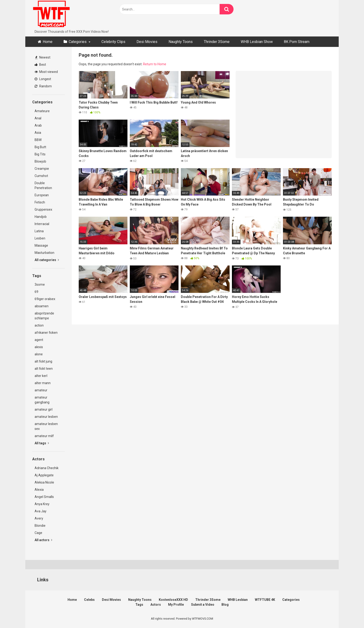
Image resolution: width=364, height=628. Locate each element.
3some (40, 285)
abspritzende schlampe (44, 316)
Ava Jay (41, 511)
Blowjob (40, 161)
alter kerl (41, 376)
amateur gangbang (42, 400)
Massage (41, 245)
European (42, 195)
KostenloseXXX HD (173, 600)
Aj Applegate (44, 475)
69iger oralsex (45, 299)
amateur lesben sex (46, 426)
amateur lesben (46, 417)
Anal (38, 118)
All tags (42, 443)
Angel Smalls (44, 497)
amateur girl (44, 409)
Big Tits (40, 154)
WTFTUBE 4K (265, 600)
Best (40, 65)
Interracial (42, 224)
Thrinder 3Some (217, 42)
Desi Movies (147, 42)
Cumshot (41, 176)
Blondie (40, 526)
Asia (38, 133)
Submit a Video (203, 605)
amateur (41, 390)
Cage (38, 533)
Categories (78, 42)
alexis (39, 347)
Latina (39, 231)
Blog (225, 605)
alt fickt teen (44, 369)
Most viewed (46, 72)
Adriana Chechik (47, 468)
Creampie (42, 169)
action (39, 325)
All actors (43, 540)
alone (39, 354)
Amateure (42, 111)
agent (39, 340)
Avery (39, 518)
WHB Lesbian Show (257, 42)
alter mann (43, 383)
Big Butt (40, 147)
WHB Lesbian (238, 600)
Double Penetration (43, 185)
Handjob (41, 217)
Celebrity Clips (113, 42)
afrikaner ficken (46, 333)
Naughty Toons (181, 42)
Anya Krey (42, 504)
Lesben (40, 238)
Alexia (39, 490)
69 (36, 292)
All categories (47, 260)
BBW (38, 140)
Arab (38, 125)
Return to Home (155, 64)
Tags (139, 605)
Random (43, 86)
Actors (156, 605)
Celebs (89, 600)
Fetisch (40, 202)
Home (48, 42)
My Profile (176, 605)
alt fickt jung (43, 361)
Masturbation (44, 253)
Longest (43, 79)
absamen (42, 306)
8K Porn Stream (297, 42)
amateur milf (44, 436)
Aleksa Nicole (44, 482)
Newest (43, 57)
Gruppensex (43, 209)
